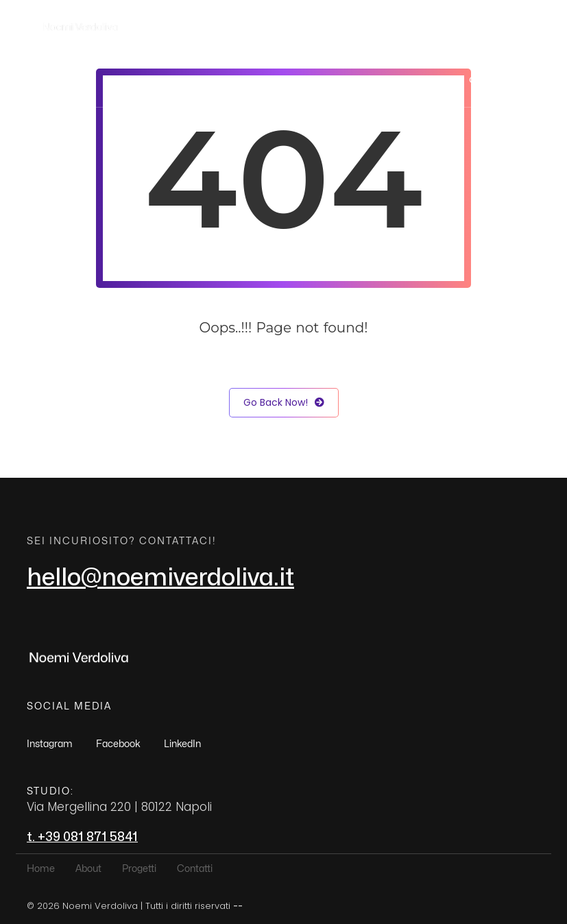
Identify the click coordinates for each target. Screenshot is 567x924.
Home (303, 80)
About (360, 80)
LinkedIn (182, 744)
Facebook (118, 744)
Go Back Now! (284, 403)
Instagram (50, 744)
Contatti (491, 80)
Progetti (422, 80)
